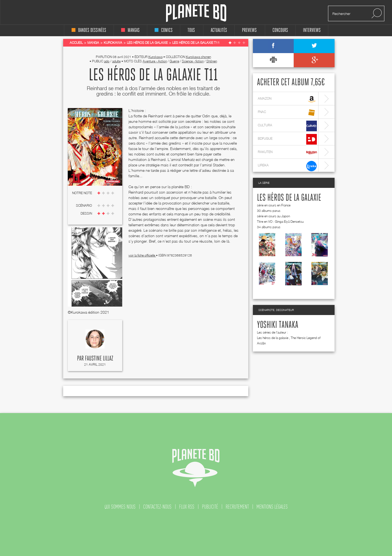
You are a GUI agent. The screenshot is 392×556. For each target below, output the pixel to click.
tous (191, 30)
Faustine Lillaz (99, 359)
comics (164, 30)
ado (107, 61)
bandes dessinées (89, 30)
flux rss (187, 507)
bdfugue (287, 139)
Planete (196, 13)
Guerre (174, 61)
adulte (116, 61)
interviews (312, 30)
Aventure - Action (155, 61)
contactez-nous (157, 507)
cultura (287, 126)
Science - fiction (193, 61)
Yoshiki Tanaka (278, 325)
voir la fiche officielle (142, 255)
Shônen (212, 61)
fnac (287, 113)
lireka (287, 166)
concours (280, 30)
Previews (249, 30)
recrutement (237, 507)
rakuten (287, 153)
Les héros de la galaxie (289, 198)
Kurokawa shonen (198, 57)
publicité (210, 507)
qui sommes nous (120, 507)
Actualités (219, 30)
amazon (287, 99)
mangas (130, 30)
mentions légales (272, 507)
